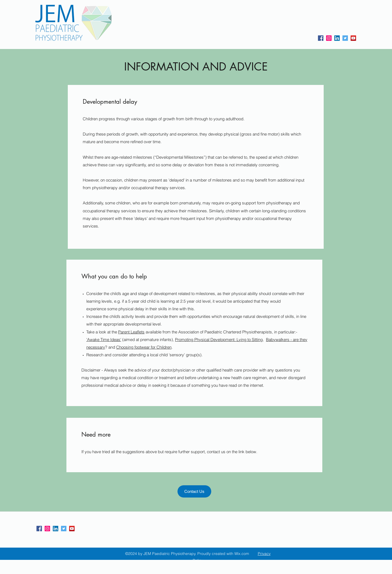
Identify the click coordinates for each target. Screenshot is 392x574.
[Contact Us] (194, 491)
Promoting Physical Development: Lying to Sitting (219, 340)
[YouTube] (353, 38)
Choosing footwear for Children (144, 347)
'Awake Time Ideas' (104, 340)
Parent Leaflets (131, 332)
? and (110, 347)
